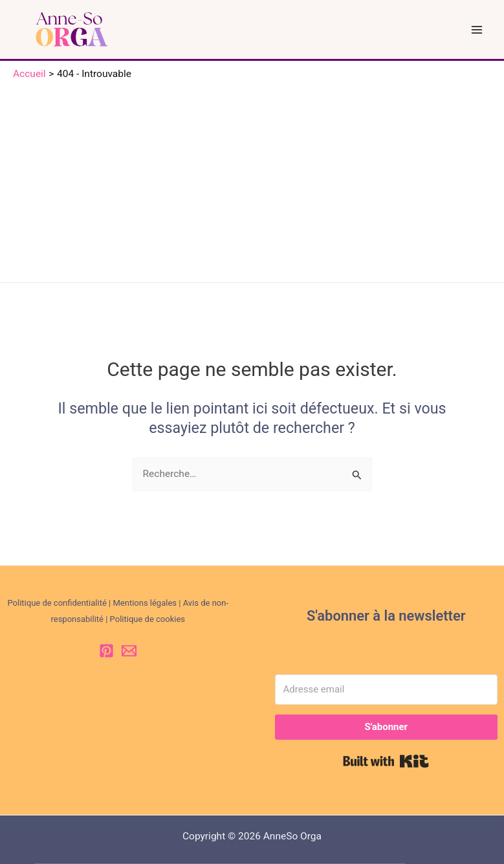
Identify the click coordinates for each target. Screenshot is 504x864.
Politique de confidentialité (57, 603)
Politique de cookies (148, 619)
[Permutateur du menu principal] (477, 29)
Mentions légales (145, 603)
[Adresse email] (387, 690)
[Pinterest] (106, 651)
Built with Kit (386, 761)
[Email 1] (129, 651)
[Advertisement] (252, 179)
